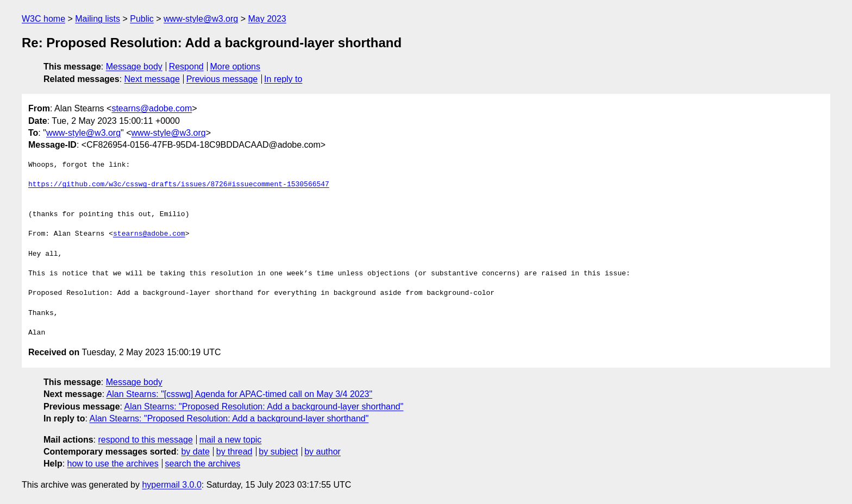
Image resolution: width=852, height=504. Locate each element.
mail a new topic (231, 440)
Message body (134, 67)
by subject (278, 452)
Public (142, 19)
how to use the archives (113, 464)
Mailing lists (98, 19)
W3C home (43, 19)
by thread (234, 452)
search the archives (203, 464)
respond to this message (145, 440)
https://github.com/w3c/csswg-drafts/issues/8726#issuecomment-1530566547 (179, 185)
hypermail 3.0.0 (171, 485)
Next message (152, 79)
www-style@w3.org (201, 19)
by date (195, 452)
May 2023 (267, 19)
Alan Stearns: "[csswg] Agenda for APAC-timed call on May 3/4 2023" (240, 394)
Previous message (222, 79)
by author (322, 452)
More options (236, 67)
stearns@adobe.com (152, 108)
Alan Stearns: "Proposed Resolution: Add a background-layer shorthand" (264, 407)
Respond (186, 67)
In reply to (283, 79)
